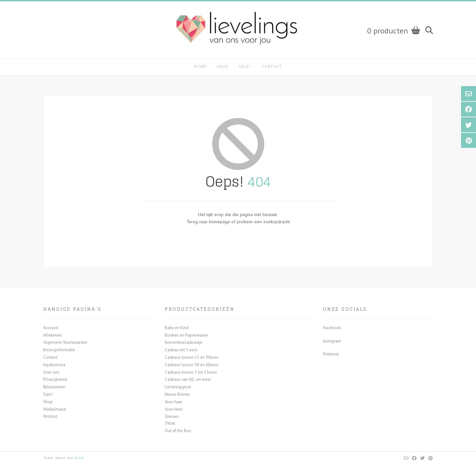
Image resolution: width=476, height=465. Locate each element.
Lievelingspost (178, 387)
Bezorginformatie (59, 350)
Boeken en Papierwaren (186, 335)
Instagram (332, 341)
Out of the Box (178, 431)
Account (51, 328)
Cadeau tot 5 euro (181, 350)
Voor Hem (174, 409)
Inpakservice (54, 365)
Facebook (332, 328)
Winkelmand (55, 409)
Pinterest (331, 354)
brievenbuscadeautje (184, 342)
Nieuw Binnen (177, 394)
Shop (223, 67)
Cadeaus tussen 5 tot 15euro (191, 372)
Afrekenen (52, 335)
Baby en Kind (177, 328)
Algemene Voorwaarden (65, 342)
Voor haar (174, 402)
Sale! (245, 67)
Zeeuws (172, 416)
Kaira (79, 458)
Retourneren (54, 387)
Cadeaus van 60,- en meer (188, 379)
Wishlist (50, 416)
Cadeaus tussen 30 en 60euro (192, 365)
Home (200, 67)
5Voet (170, 423)
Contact (272, 67)
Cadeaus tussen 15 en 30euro (192, 357)
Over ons (51, 372)
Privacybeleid (55, 379)
